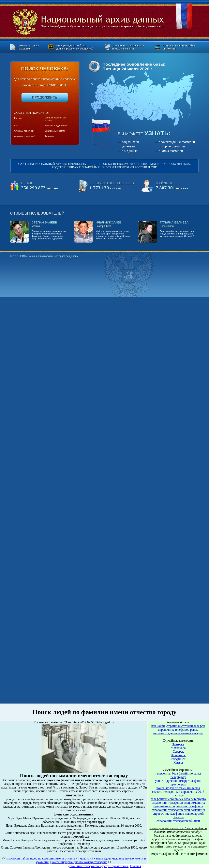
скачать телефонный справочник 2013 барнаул (178, 793)
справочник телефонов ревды (178, 730)
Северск (178, 751)
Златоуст (178, 744)
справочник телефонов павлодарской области (178, 815)
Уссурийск (178, 759)
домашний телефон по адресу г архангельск (98, 866)
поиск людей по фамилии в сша (178, 788)
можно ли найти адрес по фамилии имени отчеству (42, 858)
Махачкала (178, 748)
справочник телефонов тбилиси (178, 821)
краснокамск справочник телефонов (178, 806)
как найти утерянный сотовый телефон (178, 726)
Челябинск (178, 755)
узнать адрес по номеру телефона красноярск (178, 783)
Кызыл (178, 762)
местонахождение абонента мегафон (178, 733)
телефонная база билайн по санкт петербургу (178, 775)
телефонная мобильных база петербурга (178, 799)
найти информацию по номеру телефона (79, 862)
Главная (136, 866)
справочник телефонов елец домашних (178, 803)
